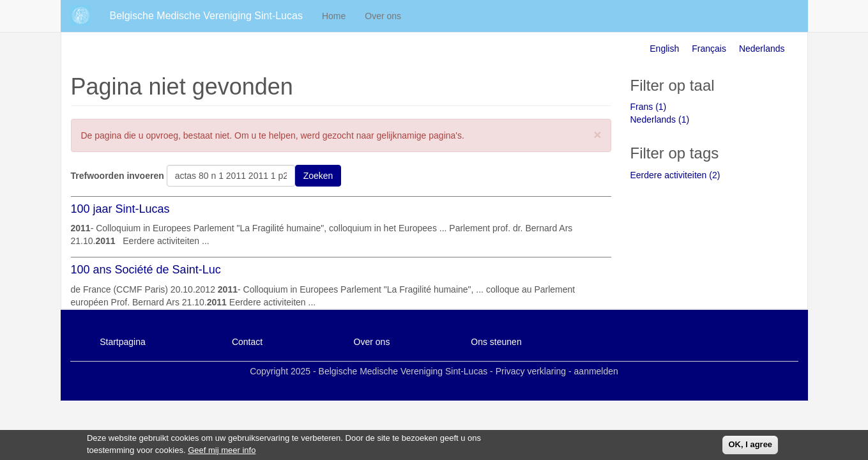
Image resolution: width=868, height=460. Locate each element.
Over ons (383, 16)
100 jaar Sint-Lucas (120, 209)
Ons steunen (496, 342)
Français (709, 49)
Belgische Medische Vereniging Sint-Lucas (206, 16)
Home (334, 16)
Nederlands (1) (660, 119)
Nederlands (762, 49)
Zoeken (318, 176)
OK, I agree (750, 446)
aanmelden (596, 371)
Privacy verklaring (531, 371)
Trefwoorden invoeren (118, 176)
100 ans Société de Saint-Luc (146, 270)
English (664, 49)
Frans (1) (649, 107)
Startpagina (123, 342)
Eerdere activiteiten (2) (675, 175)
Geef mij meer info (222, 452)
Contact (247, 342)
